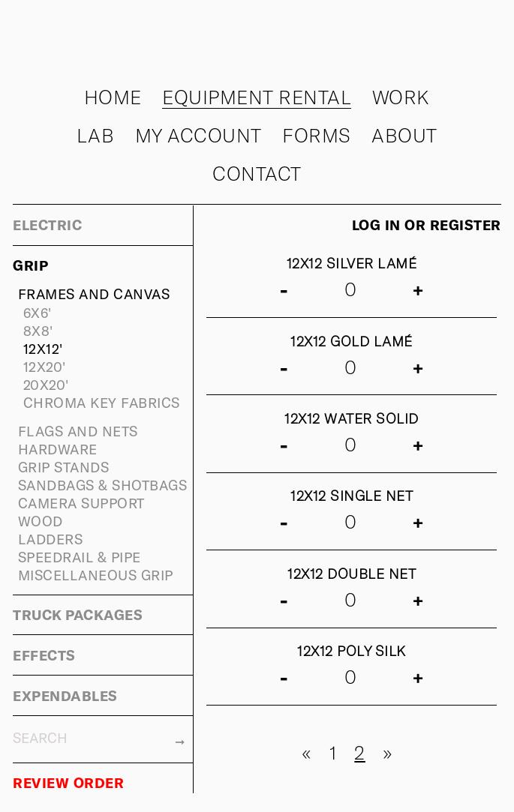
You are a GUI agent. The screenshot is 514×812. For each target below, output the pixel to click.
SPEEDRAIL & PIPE (80, 557)
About (404, 135)
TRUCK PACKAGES (78, 614)
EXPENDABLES (65, 695)
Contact (257, 173)
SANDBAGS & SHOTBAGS (103, 485)
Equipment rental (257, 97)
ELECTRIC (47, 225)
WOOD (41, 521)
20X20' (46, 384)
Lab (96, 135)
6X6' (38, 312)
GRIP (30, 265)
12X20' (45, 366)
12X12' (43, 348)
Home (113, 97)
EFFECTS (44, 655)
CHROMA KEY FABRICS (102, 402)
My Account (198, 135)
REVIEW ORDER (68, 782)
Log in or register (427, 225)
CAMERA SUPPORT (81, 503)
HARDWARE (58, 449)
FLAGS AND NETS (78, 431)
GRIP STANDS (64, 467)
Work (401, 97)
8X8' (38, 330)
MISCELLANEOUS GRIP (96, 575)
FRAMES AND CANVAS (94, 294)
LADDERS (51, 539)
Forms (317, 135)
